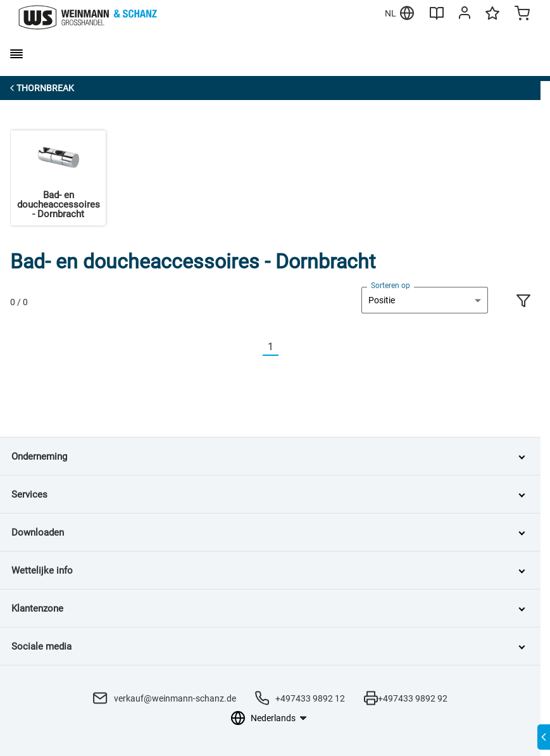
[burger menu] (16, 54)
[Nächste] (286, 347)
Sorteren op (391, 286)
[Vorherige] (255, 347)
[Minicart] (522, 15)
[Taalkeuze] (278, 718)
